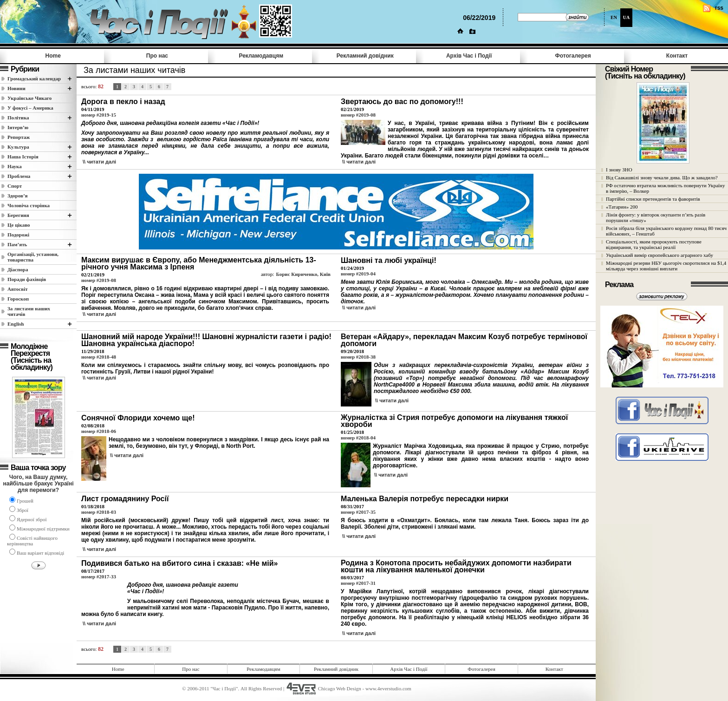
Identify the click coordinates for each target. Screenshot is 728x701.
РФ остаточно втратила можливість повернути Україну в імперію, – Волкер (665, 188)
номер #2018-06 (99, 431)
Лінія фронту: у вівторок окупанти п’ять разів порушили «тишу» (656, 217)
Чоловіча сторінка (29, 205)
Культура (18, 147)
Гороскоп (18, 299)
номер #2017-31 (358, 583)
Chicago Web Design (340, 688)
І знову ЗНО (619, 170)
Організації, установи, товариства (33, 257)
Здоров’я (18, 196)
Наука (15, 166)
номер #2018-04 (358, 438)
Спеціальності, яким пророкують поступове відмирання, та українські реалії (654, 244)
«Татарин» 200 (622, 207)
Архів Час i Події (469, 56)
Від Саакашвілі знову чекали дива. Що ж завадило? (662, 177)
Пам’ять (17, 244)
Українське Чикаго (29, 98)
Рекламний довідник (365, 56)
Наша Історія (23, 157)
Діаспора (18, 269)
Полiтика (18, 118)
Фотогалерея (573, 56)
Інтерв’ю (18, 127)
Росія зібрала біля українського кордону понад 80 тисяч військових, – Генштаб (666, 231)
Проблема (19, 176)
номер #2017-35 (358, 512)
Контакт (677, 56)
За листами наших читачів (29, 311)
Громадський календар (34, 79)
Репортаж (19, 137)
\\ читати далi (99, 162)
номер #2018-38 (358, 357)
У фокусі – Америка (30, 108)
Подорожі (18, 235)
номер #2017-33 (99, 577)
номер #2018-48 (99, 357)
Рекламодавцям (261, 56)
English (16, 324)
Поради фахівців (27, 279)
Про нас (157, 56)
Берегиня (18, 215)
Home (53, 56)
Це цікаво (19, 225)
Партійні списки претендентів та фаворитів (653, 199)
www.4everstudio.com (388, 688)
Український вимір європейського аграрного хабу (660, 255)
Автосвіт (18, 289)
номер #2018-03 (99, 512)
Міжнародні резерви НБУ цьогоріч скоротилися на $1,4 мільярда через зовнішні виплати (666, 266)
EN (614, 17)
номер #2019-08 (358, 115)
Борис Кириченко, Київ (303, 274)
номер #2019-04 (358, 274)
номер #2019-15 (99, 115)
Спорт (15, 186)
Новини (16, 88)
